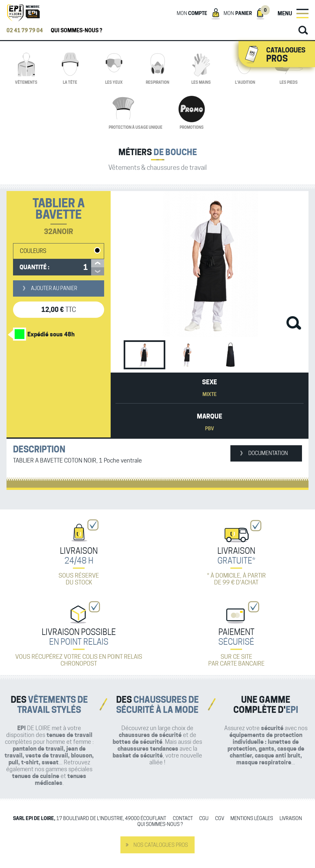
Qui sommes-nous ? (76, 30)
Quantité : (34, 267)
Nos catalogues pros (161, 845)
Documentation (268, 453)
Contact (183, 819)
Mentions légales (252, 819)
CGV (220, 819)
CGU (204, 819)
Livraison (291, 819)
